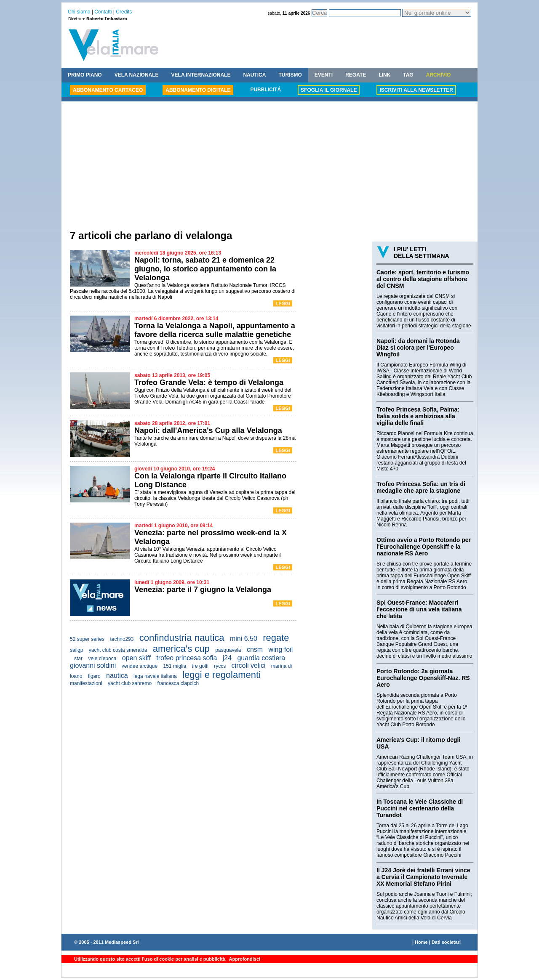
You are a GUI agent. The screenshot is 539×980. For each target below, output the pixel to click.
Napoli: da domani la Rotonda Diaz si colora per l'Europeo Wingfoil (418, 348)
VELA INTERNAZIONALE (201, 75)
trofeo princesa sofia (187, 658)
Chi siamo (79, 12)
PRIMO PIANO (85, 75)
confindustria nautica (182, 638)
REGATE (356, 75)
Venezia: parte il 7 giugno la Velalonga (203, 590)
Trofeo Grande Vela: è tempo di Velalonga (209, 382)
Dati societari (446, 942)
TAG (408, 75)
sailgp (76, 650)
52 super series (87, 639)
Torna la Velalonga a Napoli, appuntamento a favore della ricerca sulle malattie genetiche (215, 330)
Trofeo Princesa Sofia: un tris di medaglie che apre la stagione (421, 487)
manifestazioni (86, 683)
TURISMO (290, 75)
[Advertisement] (269, 167)
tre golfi (200, 666)
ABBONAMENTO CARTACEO (108, 90)
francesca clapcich (178, 683)
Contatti (103, 12)
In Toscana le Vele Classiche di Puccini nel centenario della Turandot (420, 808)
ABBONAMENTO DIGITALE (198, 90)
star (78, 659)
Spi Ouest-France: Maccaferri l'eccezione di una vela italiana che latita (419, 609)
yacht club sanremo (130, 683)
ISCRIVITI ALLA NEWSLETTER (416, 90)
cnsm (255, 649)
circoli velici (249, 665)
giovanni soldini (93, 665)
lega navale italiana (155, 676)
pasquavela (228, 650)
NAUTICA (254, 75)
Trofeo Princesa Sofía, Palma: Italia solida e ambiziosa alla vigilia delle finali (418, 416)
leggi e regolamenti (221, 675)
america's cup (181, 649)
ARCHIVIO (439, 75)
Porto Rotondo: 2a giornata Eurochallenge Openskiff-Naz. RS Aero (423, 678)
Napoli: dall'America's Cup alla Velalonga (208, 430)
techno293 (122, 639)
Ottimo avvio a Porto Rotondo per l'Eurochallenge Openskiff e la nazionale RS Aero (424, 547)
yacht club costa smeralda (118, 650)
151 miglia (175, 666)
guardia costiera (261, 658)
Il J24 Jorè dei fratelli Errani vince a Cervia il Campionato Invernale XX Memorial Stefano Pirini (423, 877)
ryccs (220, 666)
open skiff (136, 658)
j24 (227, 658)
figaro (94, 676)
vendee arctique (140, 666)
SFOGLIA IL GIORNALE (329, 90)
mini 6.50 (244, 639)
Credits (124, 12)
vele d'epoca (102, 659)
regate (276, 638)
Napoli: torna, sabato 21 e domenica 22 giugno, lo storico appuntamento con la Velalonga (205, 269)
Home (421, 942)
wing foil (280, 649)
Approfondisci (244, 959)
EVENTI (324, 75)
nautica (117, 676)
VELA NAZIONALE (137, 75)
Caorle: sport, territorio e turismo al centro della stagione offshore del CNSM (423, 279)
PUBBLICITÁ (265, 90)
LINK (384, 75)
